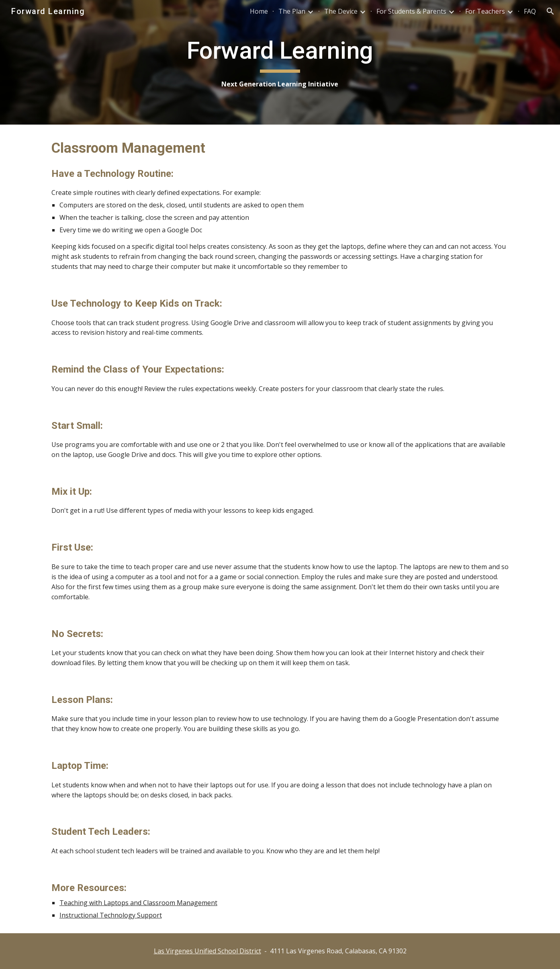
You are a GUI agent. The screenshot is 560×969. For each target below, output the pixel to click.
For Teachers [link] (485, 11)
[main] (280, 62)
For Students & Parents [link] (411, 11)
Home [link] (259, 11)
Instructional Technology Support (111, 915)
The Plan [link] (292, 11)
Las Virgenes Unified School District (207, 951)
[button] (550, 11)
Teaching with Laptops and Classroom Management (138, 903)
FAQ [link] (530, 11)
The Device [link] (341, 11)
